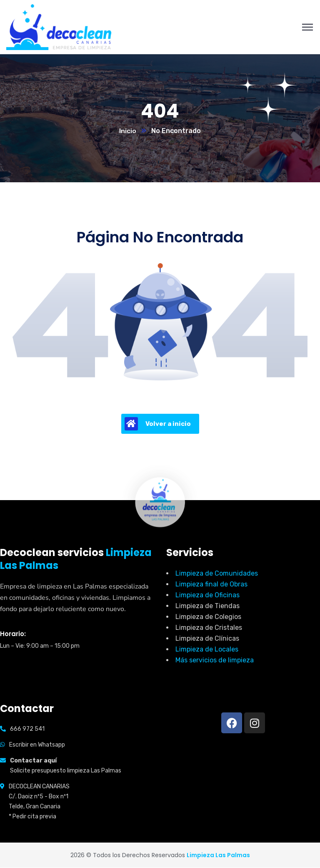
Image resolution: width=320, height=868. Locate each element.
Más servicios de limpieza (215, 660)
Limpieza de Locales (207, 650)
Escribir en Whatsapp (37, 745)
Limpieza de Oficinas (207, 595)
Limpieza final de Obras (211, 585)
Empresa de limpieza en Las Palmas (54, 587)
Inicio (128, 131)
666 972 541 (27, 729)
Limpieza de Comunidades (217, 574)
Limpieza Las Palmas (218, 855)
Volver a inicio (158, 424)
